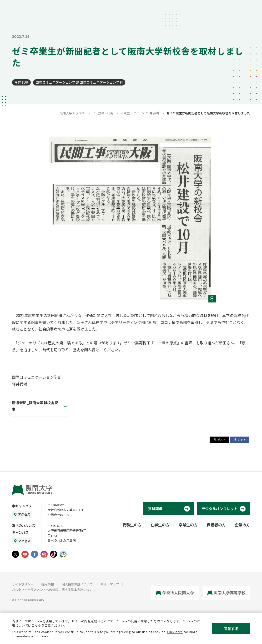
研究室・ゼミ (130, 113)
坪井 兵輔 (21, 82)
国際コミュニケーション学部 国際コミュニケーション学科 (79, 82)
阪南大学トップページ (75, 113)
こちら (36, 625)
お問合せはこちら (60, 515)
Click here (175, 632)
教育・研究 (106, 113)
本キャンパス (22, 506)
